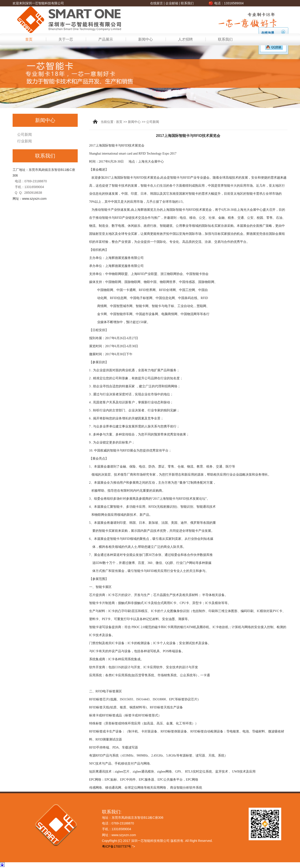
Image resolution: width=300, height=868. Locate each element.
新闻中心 (146, 39)
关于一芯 (66, 39)
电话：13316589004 (229, 3)
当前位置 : (108, 122)
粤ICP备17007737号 (117, 846)
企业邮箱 (172, 3)
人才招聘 (185, 39)
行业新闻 (25, 141)
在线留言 (157, 3)
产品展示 (106, 39)
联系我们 (187, 3)
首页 (29, 39)
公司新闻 (25, 134)
